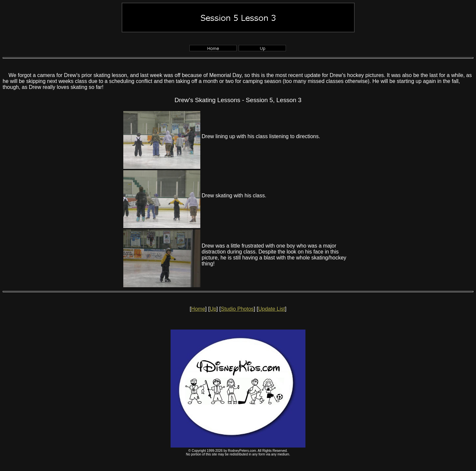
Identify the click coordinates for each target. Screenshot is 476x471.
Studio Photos (237, 309)
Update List (272, 309)
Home (198, 309)
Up (213, 309)
